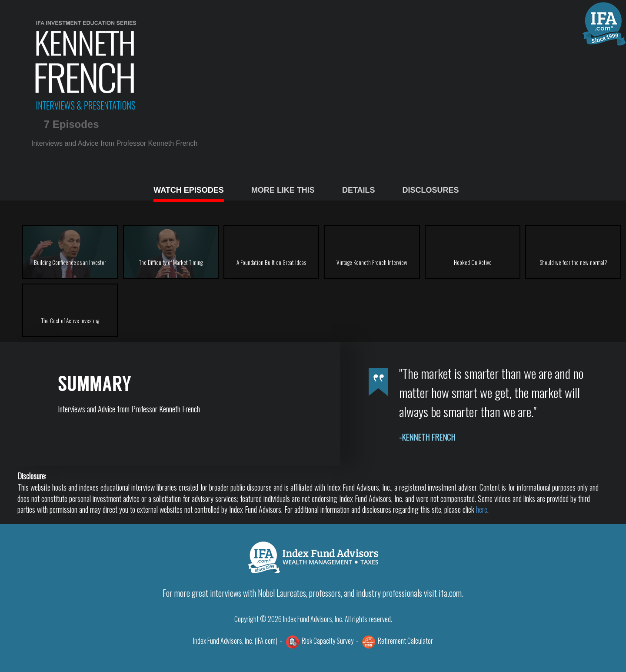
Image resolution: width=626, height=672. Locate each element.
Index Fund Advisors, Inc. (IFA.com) (235, 641)
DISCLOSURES (431, 190)
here (482, 509)
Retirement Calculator (405, 641)
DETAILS (359, 190)
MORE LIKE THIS (283, 190)
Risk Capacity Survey (328, 641)
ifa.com (450, 593)
